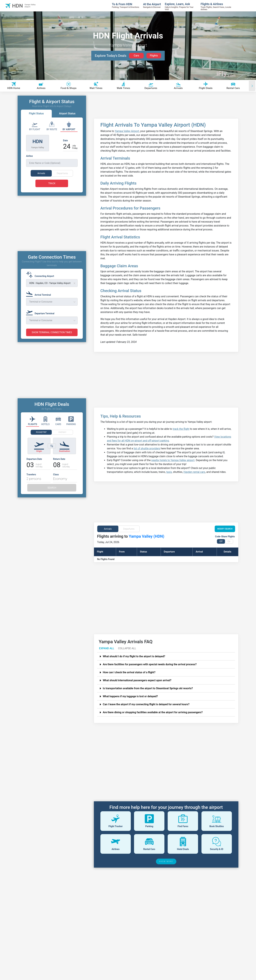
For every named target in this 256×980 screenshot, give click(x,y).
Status (143, 552)
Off (221, 541)
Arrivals (108, 529)
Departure (169, 552)
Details (227, 552)
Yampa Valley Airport (127, 131)
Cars (136, 56)
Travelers (31, 481)
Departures (129, 529)
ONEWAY (62, 438)
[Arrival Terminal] (40, 299)
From (122, 552)
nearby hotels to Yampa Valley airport (173, 460)
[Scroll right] (252, 86)
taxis (169, 472)
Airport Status (67, 113)
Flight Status (36, 113)
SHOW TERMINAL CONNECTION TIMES (52, 338)
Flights (154, 56)
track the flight (181, 429)
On (229, 541)
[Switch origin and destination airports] (52, 452)
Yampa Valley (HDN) (147, 536)
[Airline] (52, 161)
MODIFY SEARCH (225, 529)
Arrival (199, 552)
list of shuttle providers (147, 448)
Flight (100, 552)
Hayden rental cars (194, 472)
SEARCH (52, 494)
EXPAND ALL (107, 648)
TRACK (52, 183)
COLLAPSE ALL (127, 648)
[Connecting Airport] (41, 281)
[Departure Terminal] (41, 318)
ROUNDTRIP (41, 438)
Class (56, 481)
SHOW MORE (166, 861)
